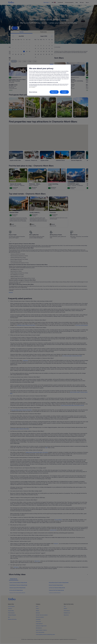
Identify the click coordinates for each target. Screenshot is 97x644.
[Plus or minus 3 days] (53, 61)
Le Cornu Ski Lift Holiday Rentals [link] (16, 590)
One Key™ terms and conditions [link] (42, 615)
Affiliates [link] (37, 611)
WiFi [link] (46, 448)
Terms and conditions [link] (40, 617)
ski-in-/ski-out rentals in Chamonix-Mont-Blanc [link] (72, 356)
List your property (69, 2)
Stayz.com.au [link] (66, 615)
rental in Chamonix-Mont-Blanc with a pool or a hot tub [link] (72, 405)
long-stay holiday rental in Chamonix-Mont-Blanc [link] (22, 410)
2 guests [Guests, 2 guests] (63, 28)
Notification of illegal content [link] (41, 626)
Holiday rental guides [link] (12, 615)
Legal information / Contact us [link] (41, 630)
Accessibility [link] (38, 619)
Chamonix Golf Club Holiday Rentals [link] (56, 590)
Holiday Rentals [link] (15, 47)
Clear (70, 65)
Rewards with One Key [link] (12, 619)
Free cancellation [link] (58, 520)
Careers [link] (37, 609)
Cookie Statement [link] (39, 624)
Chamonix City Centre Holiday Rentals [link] (17, 593)
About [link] (37, 606)
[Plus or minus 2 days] (47, 61)
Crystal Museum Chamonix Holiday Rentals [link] (18, 585)
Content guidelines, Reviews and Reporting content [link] (45, 634)
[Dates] (45, 28)
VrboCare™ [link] (56, 544)
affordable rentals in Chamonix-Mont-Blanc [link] (26, 325)
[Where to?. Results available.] (21, 28)
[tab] (45, 32)
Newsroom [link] (38, 613)
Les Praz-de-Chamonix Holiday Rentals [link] (57, 588)
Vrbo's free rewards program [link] (82, 325)
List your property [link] (11, 606)
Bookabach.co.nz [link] (67, 613)
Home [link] (10, 47)
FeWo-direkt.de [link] (67, 611)
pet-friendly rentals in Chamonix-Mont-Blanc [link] (20, 429)
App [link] (9, 617)
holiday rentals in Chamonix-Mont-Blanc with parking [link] (37, 452)
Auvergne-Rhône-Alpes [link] (27, 47)
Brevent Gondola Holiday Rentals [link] (56, 585)
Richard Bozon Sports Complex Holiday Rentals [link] (59, 583)
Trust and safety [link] (11, 611)
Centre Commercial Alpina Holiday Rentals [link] (18, 583)
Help (77, 2)
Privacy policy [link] (38, 621)
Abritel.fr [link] (65, 609)
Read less (11, 292)
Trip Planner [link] (16, 567)
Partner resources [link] (11, 613)
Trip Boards (60, 2)
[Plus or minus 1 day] (43, 61)
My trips (82, 2)
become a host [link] (53, 530)
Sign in (87, 2)
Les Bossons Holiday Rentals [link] (55, 593)
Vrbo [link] (65, 606)
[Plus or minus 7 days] (58, 61)
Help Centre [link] (37, 561)
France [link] (20, 47)
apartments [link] (26, 360)
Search (85, 28)
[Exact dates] (37, 61)
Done (75, 65)
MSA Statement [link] (39, 628)
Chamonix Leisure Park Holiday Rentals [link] (17, 588)
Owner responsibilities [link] (40, 632)
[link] (26, 170)
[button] (42, 43)
